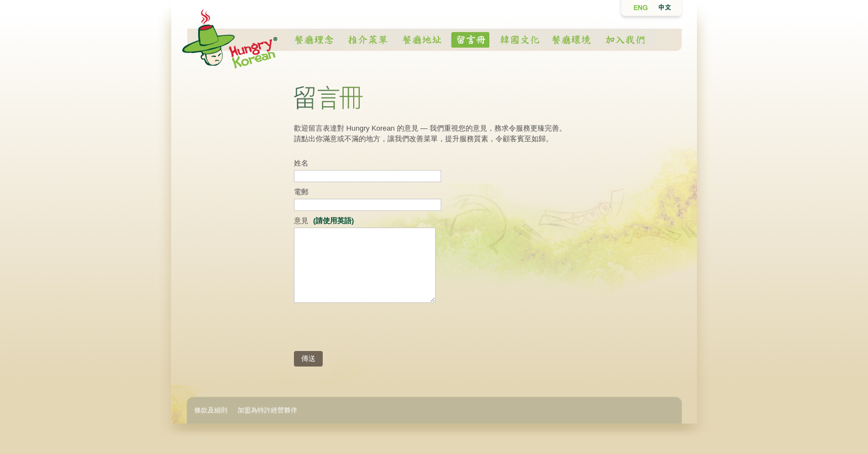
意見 (324, 221)
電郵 (301, 192)
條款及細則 (211, 410)
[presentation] (378, 329)
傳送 (308, 358)
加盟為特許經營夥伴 (267, 410)
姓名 (301, 163)
